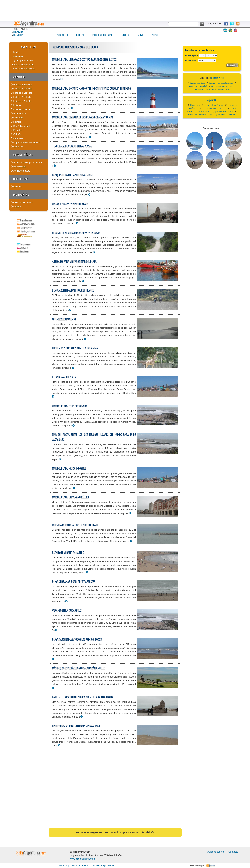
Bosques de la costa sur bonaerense (73, 175)
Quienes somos (215, 852)
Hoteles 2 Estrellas (22, 97)
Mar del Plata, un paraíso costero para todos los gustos (84, 60)
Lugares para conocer (22, 60)
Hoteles (16, 105)
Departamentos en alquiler (25, 142)
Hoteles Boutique (21, 109)
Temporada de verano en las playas (72, 146)
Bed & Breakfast (20, 126)
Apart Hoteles (19, 114)
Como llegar (18, 56)
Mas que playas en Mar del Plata (70, 204)
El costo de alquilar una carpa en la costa (76, 233)
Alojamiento (19, 77)
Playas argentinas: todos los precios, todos (77, 640)
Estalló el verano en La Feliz (68, 553)
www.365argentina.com (82, 859)
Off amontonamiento (64, 320)
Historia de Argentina (214, 105)
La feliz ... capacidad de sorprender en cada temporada (83, 697)
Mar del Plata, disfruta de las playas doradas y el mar (83, 117)
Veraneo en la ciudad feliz (67, 611)
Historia (15, 52)
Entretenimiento (21, 179)
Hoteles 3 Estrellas (22, 93)
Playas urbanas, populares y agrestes (74, 582)
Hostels (16, 122)
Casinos (16, 187)
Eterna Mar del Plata (64, 377)
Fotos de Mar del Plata (23, 65)
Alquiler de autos (21, 171)
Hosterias (17, 118)
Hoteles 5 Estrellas (22, 85)
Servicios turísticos (23, 155)
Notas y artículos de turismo (223, 115)
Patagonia (64, 35)
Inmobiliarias (19, 167)
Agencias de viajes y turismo (27, 162)
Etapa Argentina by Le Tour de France (73, 291)
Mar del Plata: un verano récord (70, 497)
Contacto (233, 852)
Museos (16, 207)
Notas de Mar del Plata (23, 69)
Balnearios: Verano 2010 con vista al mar (76, 726)
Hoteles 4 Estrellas (22, 89)
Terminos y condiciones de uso (74, 865)
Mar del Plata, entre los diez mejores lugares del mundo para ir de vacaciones (94, 437)
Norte (157, 35)
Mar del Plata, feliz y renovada (70, 406)
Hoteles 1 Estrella (21, 101)
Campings (17, 147)
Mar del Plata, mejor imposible (69, 469)
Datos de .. (195, 105)
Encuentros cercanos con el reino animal (75, 348)
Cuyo (142, 35)
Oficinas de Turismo (22, 202)
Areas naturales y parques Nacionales (216, 111)
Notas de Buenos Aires (219, 89)
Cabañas (17, 134)
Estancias (17, 138)
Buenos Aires (18, 32)
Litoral (127, 35)
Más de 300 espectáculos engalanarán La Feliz (78, 668)
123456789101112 (211, 56)
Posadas (17, 130)
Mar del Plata (18, 36)
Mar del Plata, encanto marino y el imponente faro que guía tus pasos (92, 89)
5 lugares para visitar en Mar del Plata (74, 262)
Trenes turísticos (197, 83)
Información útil (21, 195)
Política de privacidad (104, 865)
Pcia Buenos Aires (104, 35)
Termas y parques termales (221, 83)
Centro (82, 35)
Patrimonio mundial (198, 86)
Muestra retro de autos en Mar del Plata (75, 525)
